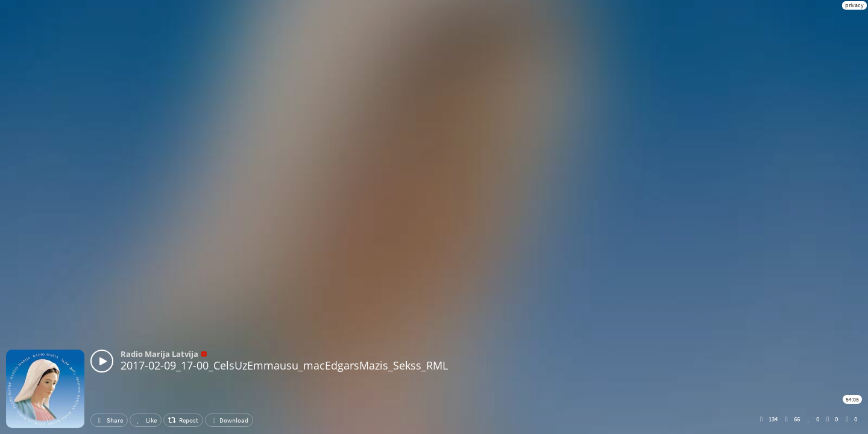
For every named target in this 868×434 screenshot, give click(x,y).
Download (229, 420)
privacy (854, 5)
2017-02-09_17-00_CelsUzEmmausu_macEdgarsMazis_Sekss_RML (284, 365)
